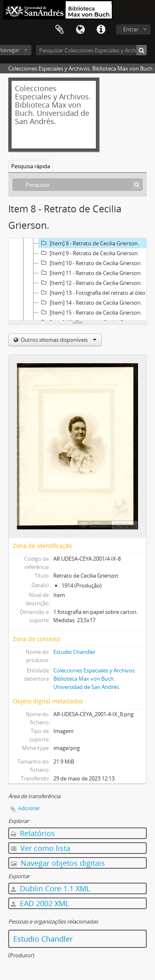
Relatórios (33, 833)
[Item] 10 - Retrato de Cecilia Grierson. (90, 263)
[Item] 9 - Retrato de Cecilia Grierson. (89, 253)
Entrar (131, 29)
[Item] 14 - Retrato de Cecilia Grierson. (90, 303)
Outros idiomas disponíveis (58, 340)
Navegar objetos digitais (58, 863)
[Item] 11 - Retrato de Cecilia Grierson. (90, 273)
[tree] (77, 280)
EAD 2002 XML (40, 903)
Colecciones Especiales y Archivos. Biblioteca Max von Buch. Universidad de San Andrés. (95, 679)
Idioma (80, 30)
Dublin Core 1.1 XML (50, 888)
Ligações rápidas (101, 30)
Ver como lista (41, 848)
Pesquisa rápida (31, 166)
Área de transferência (60, 30)
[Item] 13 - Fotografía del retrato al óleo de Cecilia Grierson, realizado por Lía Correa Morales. (97, 293)
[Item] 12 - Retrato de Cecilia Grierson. (90, 283)
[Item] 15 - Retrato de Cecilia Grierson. (90, 313)
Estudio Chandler (74, 652)
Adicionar (29, 808)
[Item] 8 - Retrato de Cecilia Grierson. (89, 243)
